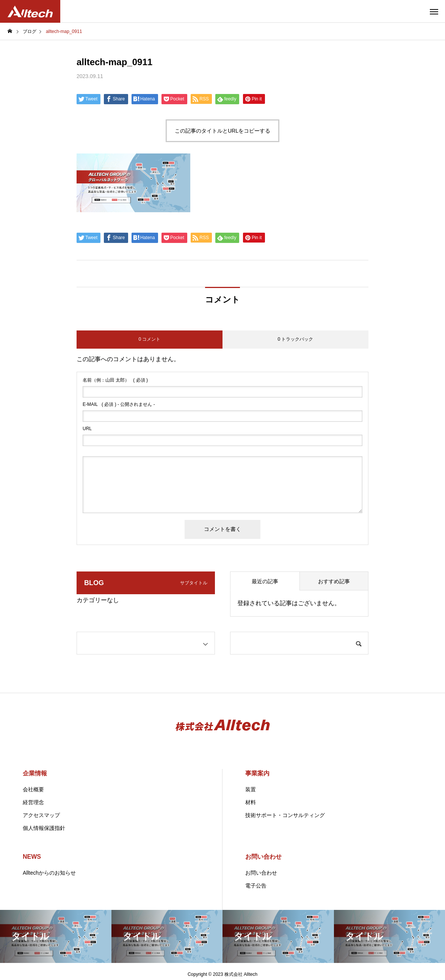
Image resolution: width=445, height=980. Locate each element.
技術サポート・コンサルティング (285, 815)
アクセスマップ (41, 815)
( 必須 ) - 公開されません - (119, 404)
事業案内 (257, 773)
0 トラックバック (295, 339)
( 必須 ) (115, 380)
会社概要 (33, 789)
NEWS (32, 857)
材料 (251, 802)
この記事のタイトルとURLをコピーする (222, 131)
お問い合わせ (263, 857)
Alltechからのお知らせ (49, 873)
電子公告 (256, 886)
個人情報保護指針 (44, 828)
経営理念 (33, 802)
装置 (251, 789)
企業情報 (35, 773)
